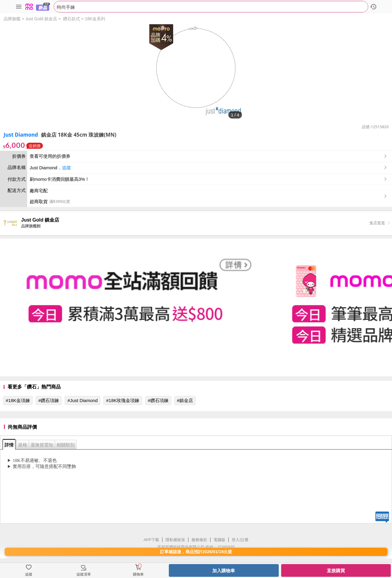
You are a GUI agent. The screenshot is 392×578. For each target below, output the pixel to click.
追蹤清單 (84, 574)
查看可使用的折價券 (209, 156)
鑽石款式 (72, 19)
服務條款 (199, 540)
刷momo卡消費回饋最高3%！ (59, 179)
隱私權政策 (175, 540)
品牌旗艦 (12, 19)
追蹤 (66, 168)
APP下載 (151, 540)
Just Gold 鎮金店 (41, 19)
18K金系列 (95, 19)
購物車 (138, 574)
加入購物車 (224, 571)
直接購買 (336, 571)
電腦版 (219, 540)
